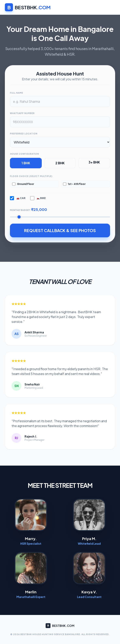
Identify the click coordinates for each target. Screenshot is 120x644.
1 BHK (26, 163)
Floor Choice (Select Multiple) (31, 176)
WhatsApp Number (22, 113)
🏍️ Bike (38, 198)
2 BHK (60, 163)
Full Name (17, 93)
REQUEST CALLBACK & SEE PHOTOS (60, 230)
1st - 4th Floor (74, 184)
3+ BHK (94, 162)
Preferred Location (24, 134)
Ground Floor (23, 184)
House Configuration (24, 154)
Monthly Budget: (28, 209)
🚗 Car (18, 198)
